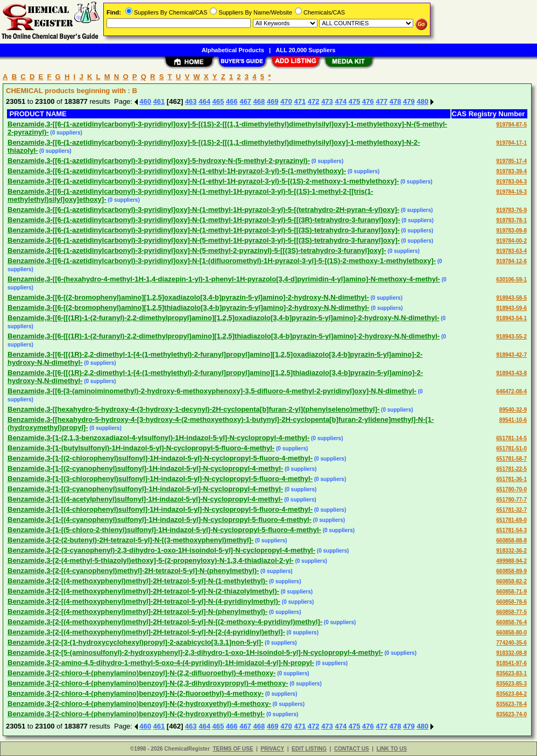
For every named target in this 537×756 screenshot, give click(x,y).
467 (245, 101)
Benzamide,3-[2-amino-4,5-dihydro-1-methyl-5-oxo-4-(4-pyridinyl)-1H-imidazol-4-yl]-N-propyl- (161, 663)
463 (191, 101)
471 (300, 101)
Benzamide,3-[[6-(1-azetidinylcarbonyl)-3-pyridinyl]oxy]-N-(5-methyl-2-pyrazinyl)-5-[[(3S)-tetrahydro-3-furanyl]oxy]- (197, 250)
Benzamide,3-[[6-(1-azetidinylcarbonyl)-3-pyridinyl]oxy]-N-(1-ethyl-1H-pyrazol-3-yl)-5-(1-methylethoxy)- (177, 171)
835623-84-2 (511, 694)
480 (422, 101)
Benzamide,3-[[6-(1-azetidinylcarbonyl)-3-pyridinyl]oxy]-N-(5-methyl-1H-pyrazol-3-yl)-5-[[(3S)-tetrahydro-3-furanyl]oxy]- (204, 240)
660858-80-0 (511, 633)
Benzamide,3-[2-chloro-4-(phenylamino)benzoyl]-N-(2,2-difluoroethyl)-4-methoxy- (142, 673)
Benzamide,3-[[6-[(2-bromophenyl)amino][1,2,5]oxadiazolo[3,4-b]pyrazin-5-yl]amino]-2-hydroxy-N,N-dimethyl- (188, 297)
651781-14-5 (511, 438)
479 (409, 101)
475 (355, 101)
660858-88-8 (511, 540)
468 (259, 101)
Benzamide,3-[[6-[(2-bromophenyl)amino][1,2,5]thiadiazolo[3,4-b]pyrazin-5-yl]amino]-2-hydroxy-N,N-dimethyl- (188, 308)
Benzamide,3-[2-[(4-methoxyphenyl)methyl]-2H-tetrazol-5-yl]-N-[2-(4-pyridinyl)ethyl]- (146, 632)
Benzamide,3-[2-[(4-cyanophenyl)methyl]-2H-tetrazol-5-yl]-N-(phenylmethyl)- (133, 571)
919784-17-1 (511, 143)
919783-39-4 (511, 171)
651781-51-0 (511, 448)
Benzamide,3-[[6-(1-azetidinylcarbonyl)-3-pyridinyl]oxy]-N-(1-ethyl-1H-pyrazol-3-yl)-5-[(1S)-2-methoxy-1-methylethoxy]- (203, 181)
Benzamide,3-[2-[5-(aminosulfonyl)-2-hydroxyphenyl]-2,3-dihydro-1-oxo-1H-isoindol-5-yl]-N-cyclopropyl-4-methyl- (195, 652)
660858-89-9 (511, 571)
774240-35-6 (511, 643)
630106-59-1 (511, 280)
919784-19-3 (511, 192)
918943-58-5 (511, 298)
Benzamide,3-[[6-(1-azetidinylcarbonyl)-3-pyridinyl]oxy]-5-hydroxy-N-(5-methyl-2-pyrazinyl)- (159, 161)
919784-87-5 (511, 125)
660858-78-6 (511, 602)
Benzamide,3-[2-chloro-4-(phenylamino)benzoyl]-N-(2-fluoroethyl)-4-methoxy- (136, 693)
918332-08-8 (511, 653)
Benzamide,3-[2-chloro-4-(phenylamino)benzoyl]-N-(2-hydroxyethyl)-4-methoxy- (139, 704)
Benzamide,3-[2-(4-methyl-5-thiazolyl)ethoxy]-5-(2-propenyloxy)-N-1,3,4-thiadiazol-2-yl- (151, 560)
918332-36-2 (511, 551)
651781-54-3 (511, 530)
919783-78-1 (511, 220)
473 (327, 101)
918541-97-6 (511, 663)
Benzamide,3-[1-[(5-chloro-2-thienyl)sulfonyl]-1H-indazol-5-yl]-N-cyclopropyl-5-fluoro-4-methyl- (164, 530)
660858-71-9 (511, 592)
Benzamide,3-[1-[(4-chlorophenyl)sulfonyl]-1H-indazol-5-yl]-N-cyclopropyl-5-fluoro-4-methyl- (160, 509)
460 (145, 101)
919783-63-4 (511, 251)
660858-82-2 (511, 581)
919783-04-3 (511, 182)
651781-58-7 (511, 459)
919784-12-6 (511, 261)
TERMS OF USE (233, 749)
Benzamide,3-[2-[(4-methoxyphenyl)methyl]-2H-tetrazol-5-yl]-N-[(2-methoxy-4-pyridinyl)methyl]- (165, 622)
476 (368, 101)
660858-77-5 (511, 612)
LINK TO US (392, 749)
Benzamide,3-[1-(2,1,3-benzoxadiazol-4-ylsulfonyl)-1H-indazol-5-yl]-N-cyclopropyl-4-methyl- (158, 438)
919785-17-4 (511, 161)
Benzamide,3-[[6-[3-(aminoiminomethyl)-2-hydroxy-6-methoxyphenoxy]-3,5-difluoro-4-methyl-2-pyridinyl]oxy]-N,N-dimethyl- (212, 391)
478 (395, 101)
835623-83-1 (511, 673)
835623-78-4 (511, 704)
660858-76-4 (511, 622)
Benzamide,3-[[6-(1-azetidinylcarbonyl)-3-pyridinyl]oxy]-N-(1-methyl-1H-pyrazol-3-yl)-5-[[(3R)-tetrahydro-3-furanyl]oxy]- (204, 220)
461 (159, 101)
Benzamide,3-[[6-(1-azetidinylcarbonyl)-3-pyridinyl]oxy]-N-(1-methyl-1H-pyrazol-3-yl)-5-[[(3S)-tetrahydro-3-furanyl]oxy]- (204, 230)
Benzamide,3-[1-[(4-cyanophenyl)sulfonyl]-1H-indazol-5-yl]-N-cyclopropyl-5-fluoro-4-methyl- (160, 520)
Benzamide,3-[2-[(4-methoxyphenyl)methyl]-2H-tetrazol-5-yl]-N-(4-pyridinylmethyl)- (144, 601)
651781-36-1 (511, 479)
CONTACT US (352, 749)
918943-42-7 (511, 355)
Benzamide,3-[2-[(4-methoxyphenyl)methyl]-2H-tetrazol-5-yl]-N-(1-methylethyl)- (137, 581)
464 (204, 101)
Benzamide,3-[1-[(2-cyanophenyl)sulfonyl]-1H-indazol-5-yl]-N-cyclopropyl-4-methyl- (145, 468)
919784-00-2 (511, 241)
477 (381, 101)
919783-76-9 (511, 210)
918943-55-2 (511, 337)
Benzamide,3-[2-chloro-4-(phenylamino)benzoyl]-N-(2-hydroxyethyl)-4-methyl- (136, 714)
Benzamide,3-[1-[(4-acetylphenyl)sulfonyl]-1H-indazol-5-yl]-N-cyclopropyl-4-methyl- (145, 499)
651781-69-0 (511, 520)
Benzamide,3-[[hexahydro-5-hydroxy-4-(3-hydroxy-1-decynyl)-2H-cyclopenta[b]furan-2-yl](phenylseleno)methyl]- (193, 409)
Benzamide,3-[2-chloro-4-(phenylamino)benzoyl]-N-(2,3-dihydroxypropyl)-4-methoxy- (148, 683)
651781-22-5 (511, 469)
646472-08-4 (511, 391)
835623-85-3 (511, 684)
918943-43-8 (511, 373)
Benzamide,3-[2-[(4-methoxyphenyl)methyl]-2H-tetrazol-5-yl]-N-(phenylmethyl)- (137, 612)
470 (286, 101)
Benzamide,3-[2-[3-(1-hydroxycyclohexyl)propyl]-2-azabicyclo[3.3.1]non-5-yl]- (135, 642)
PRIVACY (272, 749)
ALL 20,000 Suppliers (305, 50)
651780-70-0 (511, 489)
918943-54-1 (511, 318)
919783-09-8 (511, 231)
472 (314, 101)
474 (341, 101)
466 (232, 101)
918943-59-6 (511, 308)
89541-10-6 (513, 420)
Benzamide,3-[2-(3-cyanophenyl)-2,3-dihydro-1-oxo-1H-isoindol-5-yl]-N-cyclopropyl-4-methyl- (161, 550)
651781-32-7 (511, 510)
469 (273, 101)
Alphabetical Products (233, 50)
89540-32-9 (513, 410)
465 (218, 101)
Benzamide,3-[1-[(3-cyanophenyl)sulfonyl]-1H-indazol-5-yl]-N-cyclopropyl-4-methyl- (145, 489)
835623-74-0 (511, 714)
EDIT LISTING (309, 749)
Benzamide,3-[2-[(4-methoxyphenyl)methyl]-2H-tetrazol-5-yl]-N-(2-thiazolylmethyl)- (143, 591)
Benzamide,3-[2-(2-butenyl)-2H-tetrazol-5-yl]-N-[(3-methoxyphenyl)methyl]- (130, 540)
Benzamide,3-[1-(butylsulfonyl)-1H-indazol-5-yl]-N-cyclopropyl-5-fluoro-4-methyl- (141, 448)
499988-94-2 (511, 561)
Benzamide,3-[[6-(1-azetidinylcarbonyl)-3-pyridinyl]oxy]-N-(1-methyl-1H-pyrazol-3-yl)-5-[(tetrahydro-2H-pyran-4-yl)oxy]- (203, 210)
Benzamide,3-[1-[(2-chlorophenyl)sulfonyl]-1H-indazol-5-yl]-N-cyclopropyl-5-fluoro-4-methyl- (160, 458)
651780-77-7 (511, 500)
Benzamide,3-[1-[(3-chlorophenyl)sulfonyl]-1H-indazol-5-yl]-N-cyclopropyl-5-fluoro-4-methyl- (160, 479)
